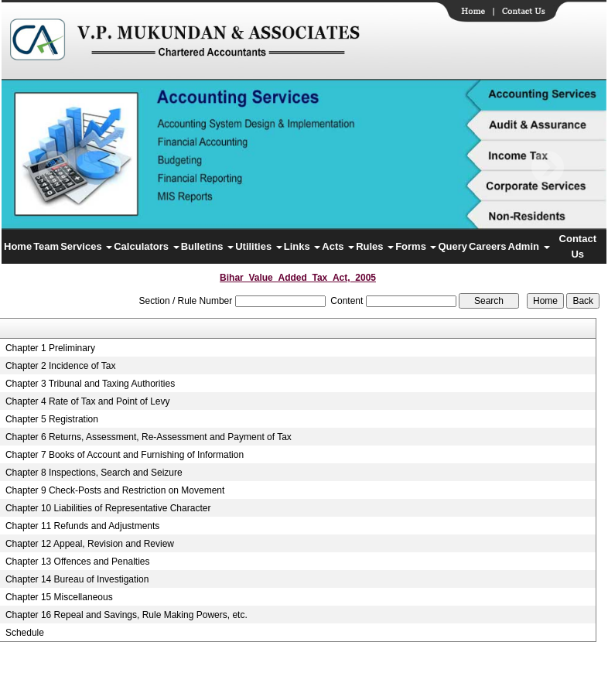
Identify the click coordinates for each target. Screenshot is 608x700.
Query (453, 246)
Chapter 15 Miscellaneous (59, 597)
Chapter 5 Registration (52, 419)
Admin (529, 246)
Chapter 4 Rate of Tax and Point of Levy (88, 401)
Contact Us (578, 246)
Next (547, 167)
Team (46, 246)
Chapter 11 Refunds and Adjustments (82, 526)
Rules (375, 246)
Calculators (146, 246)
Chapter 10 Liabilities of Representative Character (108, 508)
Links (302, 246)
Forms (416, 246)
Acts (338, 246)
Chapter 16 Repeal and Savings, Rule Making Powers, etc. (126, 615)
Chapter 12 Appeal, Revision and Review (90, 544)
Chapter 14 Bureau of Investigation (77, 579)
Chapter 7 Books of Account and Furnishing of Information (125, 455)
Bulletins (208, 246)
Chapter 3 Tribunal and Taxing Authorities (90, 384)
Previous (55, 167)
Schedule (25, 633)
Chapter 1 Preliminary (50, 348)
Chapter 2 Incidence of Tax (61, 366)
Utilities (259, 246)
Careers (487, 246)
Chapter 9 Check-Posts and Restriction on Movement (115, 490)
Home (18, 246)
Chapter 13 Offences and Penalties (78, 562)
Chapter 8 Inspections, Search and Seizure (94, 473)
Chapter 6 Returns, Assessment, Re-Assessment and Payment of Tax (149, 437)
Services (86, 246)
